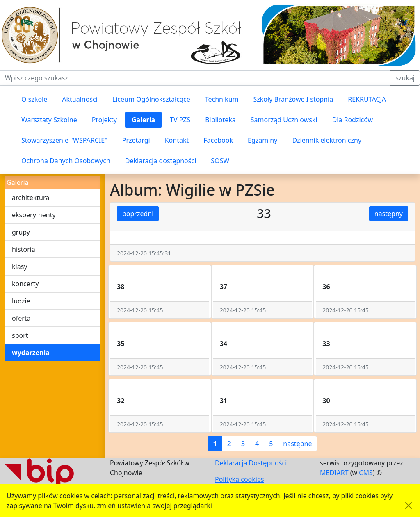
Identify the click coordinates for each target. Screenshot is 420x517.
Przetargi (136, 140)
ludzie (21, 301)
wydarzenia (31, 353)
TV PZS (180, 120)
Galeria (143, 120)
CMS (366, 473)
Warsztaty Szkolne (49, 120)
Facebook (218, 140)
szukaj (405, 78)
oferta (21, 318)
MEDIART (334, 473)
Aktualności (80, 99)
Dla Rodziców (353, 120)
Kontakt (177, 140)
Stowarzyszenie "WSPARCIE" (64, 140)
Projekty (104, 120)
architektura (31, 198)
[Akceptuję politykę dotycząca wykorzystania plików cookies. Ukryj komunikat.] (409, 506)
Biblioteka (220, 120)
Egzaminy (262, 140)
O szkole (34, 99)
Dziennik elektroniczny (327, 140)
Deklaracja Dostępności (251, 463)
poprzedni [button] (138, 214)
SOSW (220, 161)
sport (20, 335)
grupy (21, 232)
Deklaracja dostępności (161, 161)
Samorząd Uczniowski (284, 120)
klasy (19, 266)
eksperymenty (34, 215)
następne (297, 444)
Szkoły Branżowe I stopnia (293, 99)
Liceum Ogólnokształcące (151, 99)
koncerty (25, 284)
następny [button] (389, 214)
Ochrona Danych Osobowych (66, 161)
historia (24, 249)
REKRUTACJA (367, 99)
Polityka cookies (240, 479)
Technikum (222, 99)
